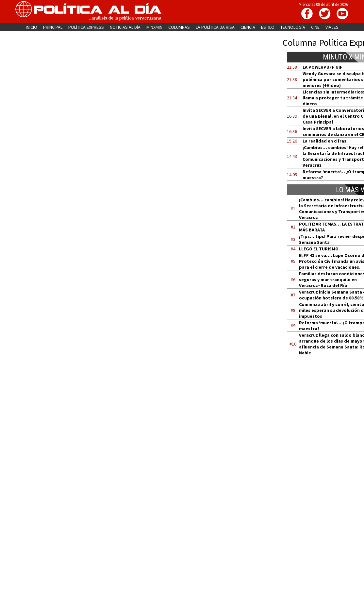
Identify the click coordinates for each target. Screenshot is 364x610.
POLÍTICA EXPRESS (86, 27)
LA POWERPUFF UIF (323, 67)
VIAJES (332, 27)
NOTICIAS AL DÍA (125, 27)
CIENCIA (248, 27)
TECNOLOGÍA (293, 27)
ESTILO (268, 27)
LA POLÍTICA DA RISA (215, 27)
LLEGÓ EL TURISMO (319, 249)
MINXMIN (154, 27)
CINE (315, 27)
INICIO (32, 27)
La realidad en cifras (324, 141)
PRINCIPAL (53, 27)
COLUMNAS (179, 27)
